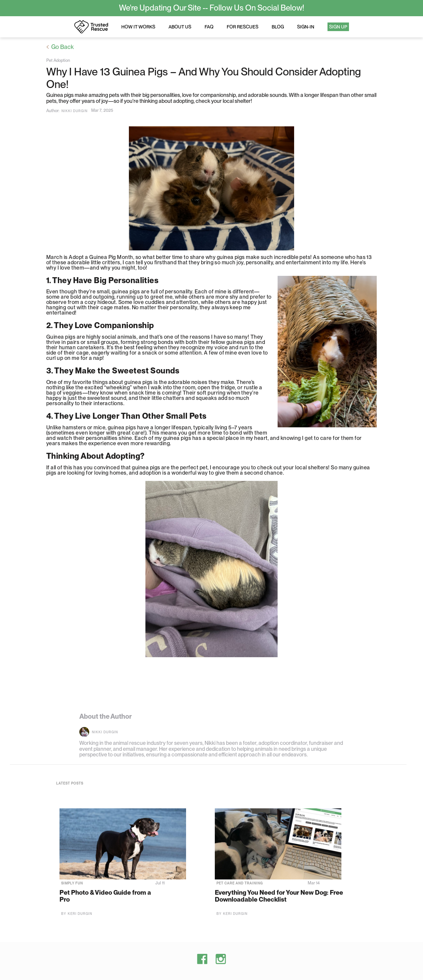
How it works (138, 27)
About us (180, 27)
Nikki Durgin (75, 111)
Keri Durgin (80, 914)
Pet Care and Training (240, 883)
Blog (278, 27)
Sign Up (338, 27)
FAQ (209, 27)
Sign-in (306, 27)
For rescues (243, 27)
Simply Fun (72, 883)
